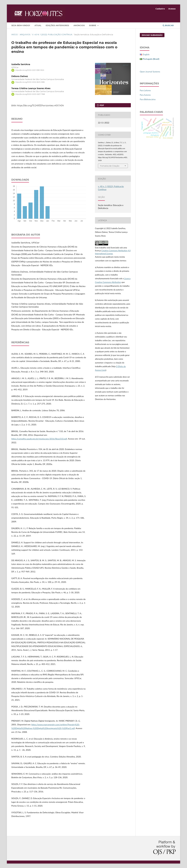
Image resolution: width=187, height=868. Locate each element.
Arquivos (25, 34)
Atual (38, 25)
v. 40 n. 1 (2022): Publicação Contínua (52, 34)
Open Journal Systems (150, 72)
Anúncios (79, 25)
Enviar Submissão (152, 35)
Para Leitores (145, 90)
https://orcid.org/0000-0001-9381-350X (30, 70)
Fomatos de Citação (110, 166)
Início (15, 34)
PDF (101, 105)
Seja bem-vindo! (21, 25)
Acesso (172, 9)
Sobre (93, 25)
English (146, 54)
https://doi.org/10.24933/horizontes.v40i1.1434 (40, 106)
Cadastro (160, 9)
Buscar (168, 25)
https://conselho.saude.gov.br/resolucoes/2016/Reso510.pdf (39, 439)
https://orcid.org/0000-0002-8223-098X (30, 82)
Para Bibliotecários (148, 99)
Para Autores (145, 95)
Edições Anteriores (57, 25)
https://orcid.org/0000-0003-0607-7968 (30, 94)
